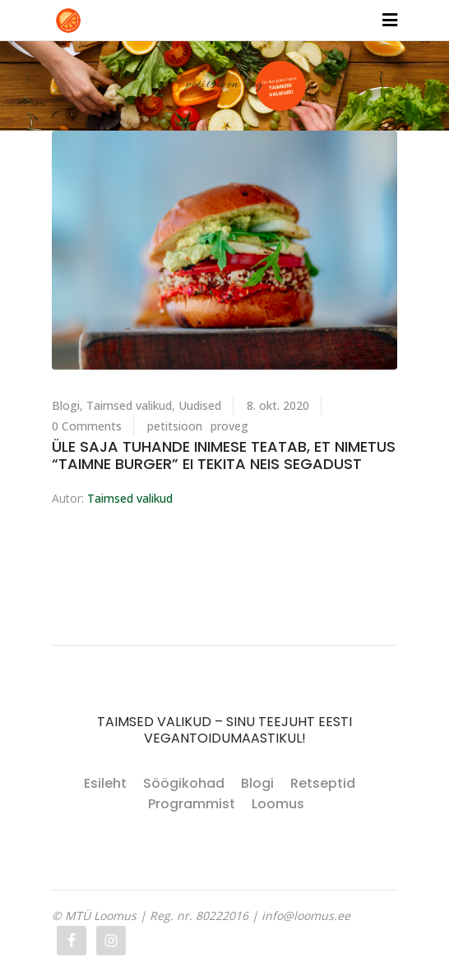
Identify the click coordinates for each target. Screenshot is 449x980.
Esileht (105, 783)
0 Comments (87, 426)
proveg (229, 426)
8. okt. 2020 (278, 405)
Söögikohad (184, 783)
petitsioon (175, 426)
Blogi (66, 405)
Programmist (192, 804)
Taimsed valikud (129, 405)
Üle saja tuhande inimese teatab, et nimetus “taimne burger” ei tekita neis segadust (224, 455)
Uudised (200, 405)
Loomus (278, 804)
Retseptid (323, 783)
